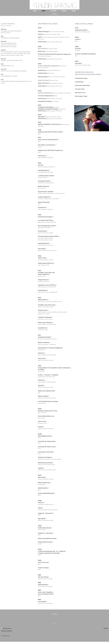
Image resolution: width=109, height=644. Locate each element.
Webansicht (106, 628)
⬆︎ (54, 624)
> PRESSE (54, 614)
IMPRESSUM (3, 631)
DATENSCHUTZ (9, 631)
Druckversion (4, 628)
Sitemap (10, 628)
